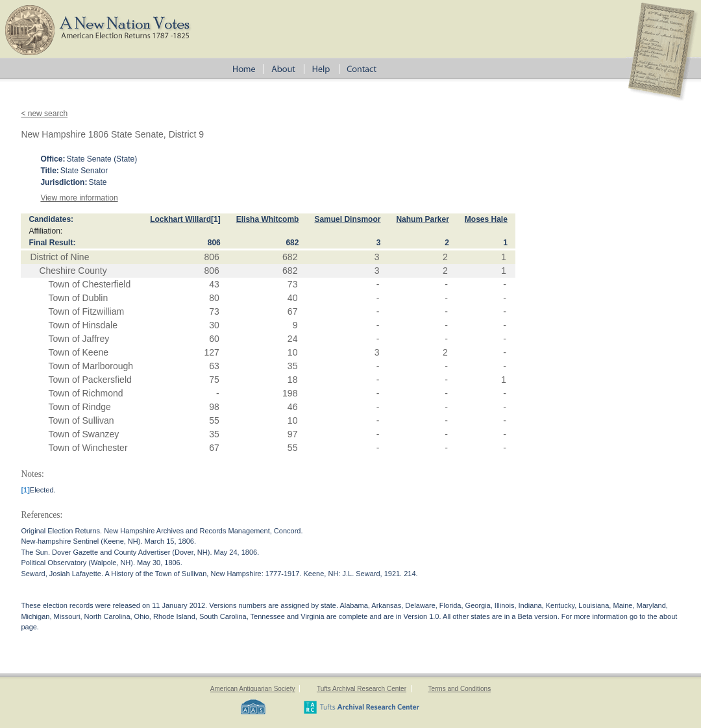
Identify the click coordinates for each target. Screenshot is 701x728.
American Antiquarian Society (253, 689)
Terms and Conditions (459, 689)
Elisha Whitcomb (268, 219)
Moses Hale (486, 219)
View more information (79, 198)
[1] (216, 219)
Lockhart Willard (180, 219)
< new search (44, 114)
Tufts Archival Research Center (362, 689)
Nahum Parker (422, 219)
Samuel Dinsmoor (347, 219)
